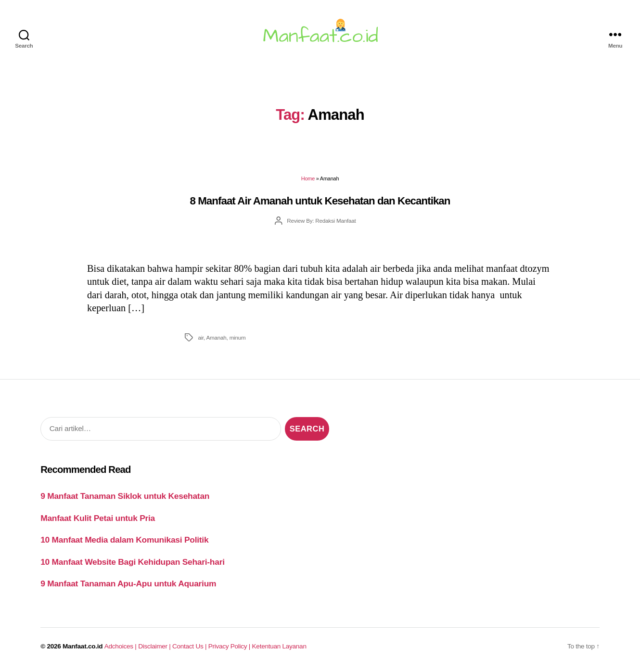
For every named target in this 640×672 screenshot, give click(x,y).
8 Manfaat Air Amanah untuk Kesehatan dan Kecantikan (320, 201)
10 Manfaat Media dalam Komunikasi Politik (124, 540)
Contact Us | (190, 646)
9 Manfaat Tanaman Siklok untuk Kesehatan (125, 496)
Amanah (216, 337)
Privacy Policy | (230, 646)
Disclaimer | (155, 646)
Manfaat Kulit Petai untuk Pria (98, 518)
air (201, 337)
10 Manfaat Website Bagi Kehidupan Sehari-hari (133, 562)
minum (238, 337)
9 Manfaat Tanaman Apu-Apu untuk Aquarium (128, 583)
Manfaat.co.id (83, 646)
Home (308, 178)
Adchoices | (121, 646)
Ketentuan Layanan (279, 646)
